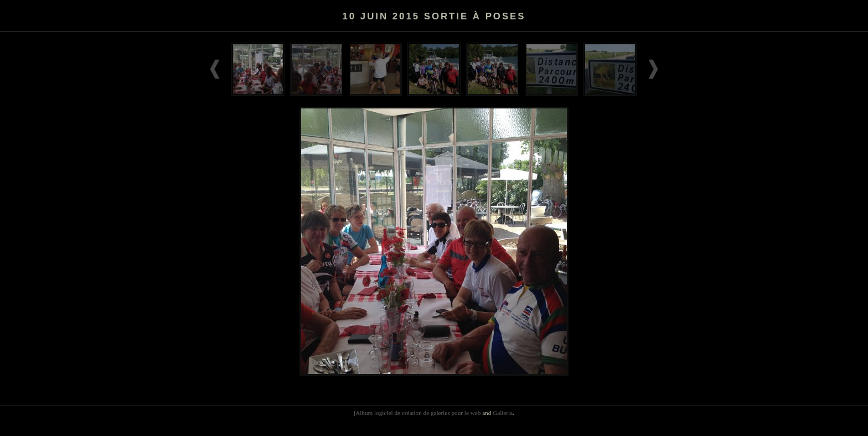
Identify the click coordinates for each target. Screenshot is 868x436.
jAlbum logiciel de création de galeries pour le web (417, 413)
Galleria (503, 413)
